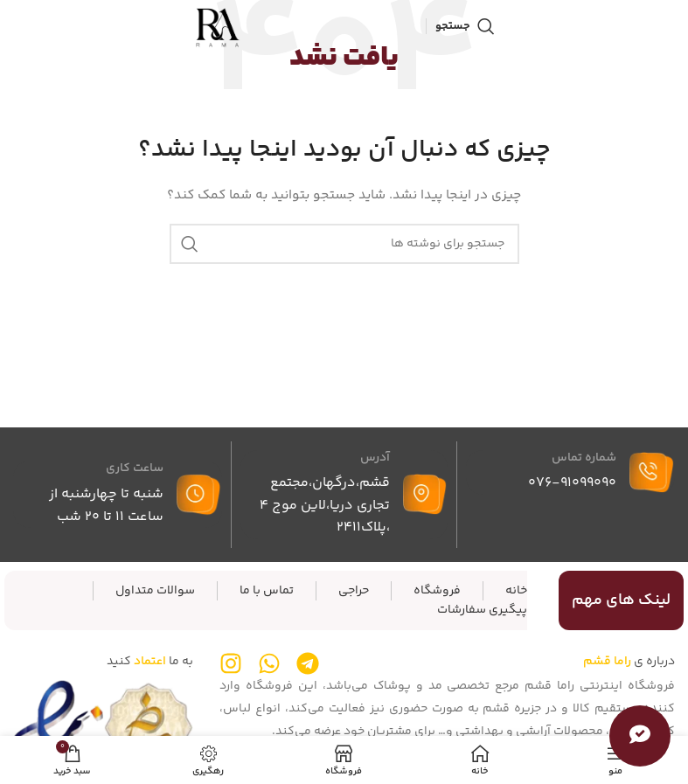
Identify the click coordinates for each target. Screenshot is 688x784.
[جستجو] (465, 26)
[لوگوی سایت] (218, 26)
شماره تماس (584, 458)
